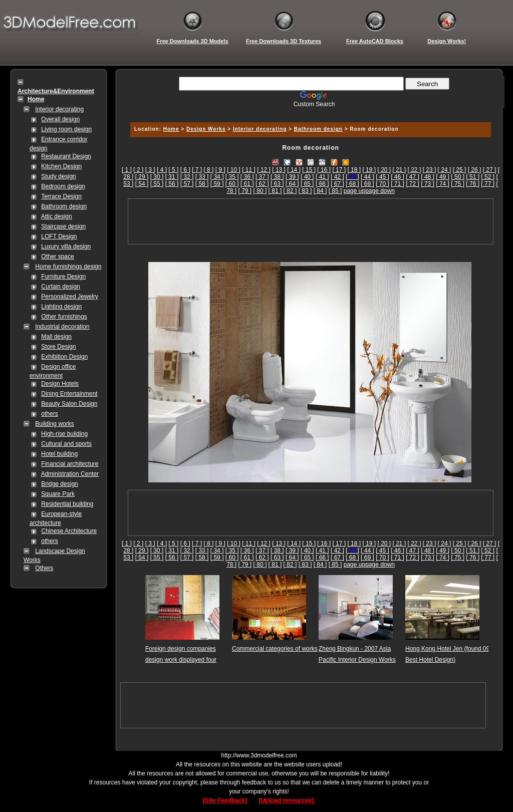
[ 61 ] (247, 184)
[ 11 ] (249, 170)
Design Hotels (60, 384)
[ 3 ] (150, 170)
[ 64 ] (292, 184)
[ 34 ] (217, 177)
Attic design (57, 216)
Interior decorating (59, 109)
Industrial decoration (62, 327)
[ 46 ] (398, 177)
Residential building (67, 504)
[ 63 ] (277, 184)
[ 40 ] (307, 177)
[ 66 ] (322, 184)
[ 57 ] (187, 184)
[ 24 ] (445, 170)
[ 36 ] (247, 177)
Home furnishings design (68, 266)
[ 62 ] (262, 184)
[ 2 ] (138, 170)
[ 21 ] (400, 170)
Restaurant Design (66, 156)
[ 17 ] (339, 170)
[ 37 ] (262, 177)
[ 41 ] (322, 177)
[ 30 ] (157, 177)
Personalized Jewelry (69, 297)
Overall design (60, 119)
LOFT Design (59, 236)
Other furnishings (64, 317)
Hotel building (59, 454)
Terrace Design (61, 196)
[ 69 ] (367, 184)
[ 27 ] (490, 170)
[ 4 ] (162, 170)
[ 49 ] (443, 177)
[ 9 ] (220, 170)
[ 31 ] (172, 177)
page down (380, 191)
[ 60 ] (232, 184)
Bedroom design (63, 186)
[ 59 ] (217, 184)
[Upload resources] (287, 800)
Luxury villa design (66, 246)
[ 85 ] (335, 191)
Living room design (66, 129)
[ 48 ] (428, 177)
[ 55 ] (157, 184)
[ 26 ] (475, 170)
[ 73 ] (428, 184)
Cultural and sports (66, 444)
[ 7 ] (197, 170)
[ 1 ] (127, 170)
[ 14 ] (294, 170)
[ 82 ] (290, 191)
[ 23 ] (430, 170)
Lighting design (61, 307)
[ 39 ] (292, 177)
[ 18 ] (354, 170)
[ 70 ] (382, 184)
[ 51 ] (473, 177)
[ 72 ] (413, 184)
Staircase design (63, 226)
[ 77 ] (488, 184)
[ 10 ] (234, 170)
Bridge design (59, 484)
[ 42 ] (337, 177)
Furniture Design (63, 277)
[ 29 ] (142, 177)
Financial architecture (70, 464)
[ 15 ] (309, 170)
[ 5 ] (173, 170)
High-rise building (64, 434)
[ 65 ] (307, 184)
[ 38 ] (277, 177)
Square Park (58, 494)
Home (171, 129)
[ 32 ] (187, 177)
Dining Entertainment (69, 394)
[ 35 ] (232, 177)
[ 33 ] (202, 177)
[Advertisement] (309, 111)
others (49, 414)
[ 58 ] (202, 184)
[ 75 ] (458, 184)
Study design (58, 176)
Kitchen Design (61, 166)
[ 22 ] (415, 170)
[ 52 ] (488, 177)
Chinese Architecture (69, 531)
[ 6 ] (185, 170)
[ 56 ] (172, 184)
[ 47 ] (413, 177)
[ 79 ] (245, 191)
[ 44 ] (367, 177)
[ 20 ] (384, 170)
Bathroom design (64, 206)
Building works (54, 424)
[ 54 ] (142, 184)
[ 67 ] (337, 184)
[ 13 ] (279, 170)
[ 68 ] (352, 184)
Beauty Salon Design (69, 404)
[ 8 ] (208, 170)
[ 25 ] (460, 170)
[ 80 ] (260, 191)
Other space (57, 256)
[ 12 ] (264, 170)
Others (44, 568)
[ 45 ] (382, 177)
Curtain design (60, 287)
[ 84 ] (320, 191)
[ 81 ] (275, 191)
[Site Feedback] (225, 800)
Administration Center (70, 474)
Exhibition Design (64, 357)
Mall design (56, 337)
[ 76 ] (473, 184)
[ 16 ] (324, 170)
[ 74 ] (443, 184)
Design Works (206, 129)
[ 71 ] (398, 184)
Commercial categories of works (275, 649)
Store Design (58, 347)
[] (352, 177)
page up (354, 191)
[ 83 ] (305, 191)
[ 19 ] (369, 170)
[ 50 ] (458, 177)
